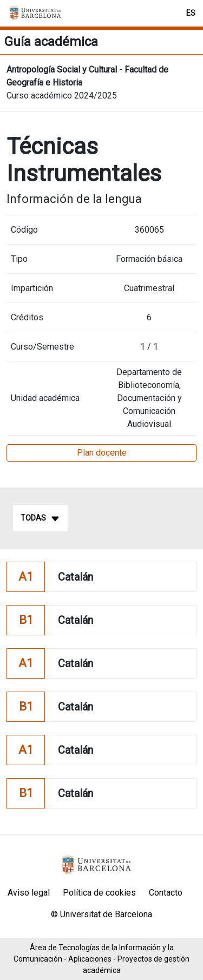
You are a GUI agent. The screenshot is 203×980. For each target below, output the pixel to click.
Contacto (166, 893)
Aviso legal (29, 893)
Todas (40, 518)
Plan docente (102, 453)
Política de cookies (99, 893)
